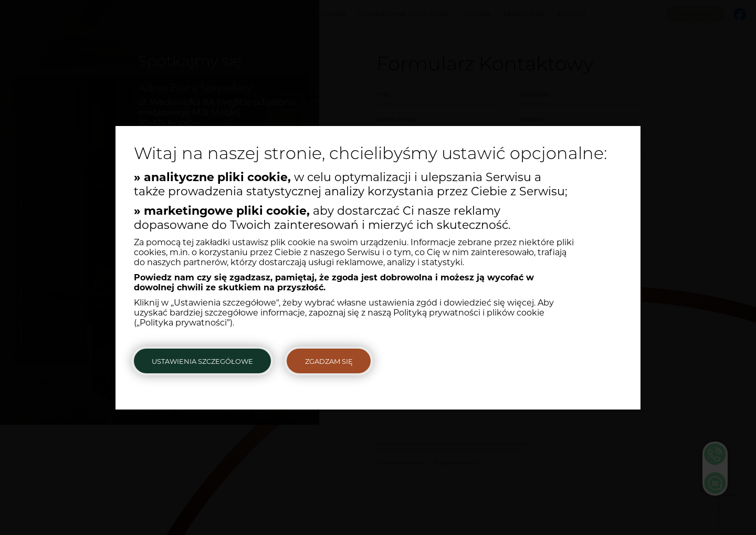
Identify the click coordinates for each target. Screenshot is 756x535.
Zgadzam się (329, 361)
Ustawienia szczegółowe (202, 361)
